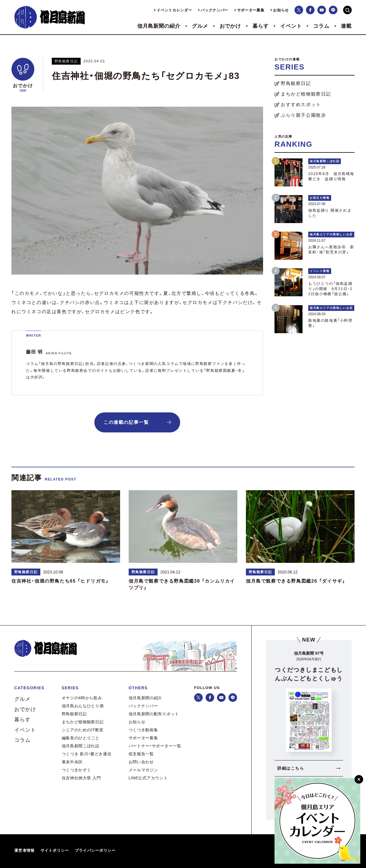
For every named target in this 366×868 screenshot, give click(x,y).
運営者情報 (25, 850)
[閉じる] (359, 779)
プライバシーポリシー (95, 850)
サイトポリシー (55, 850)
